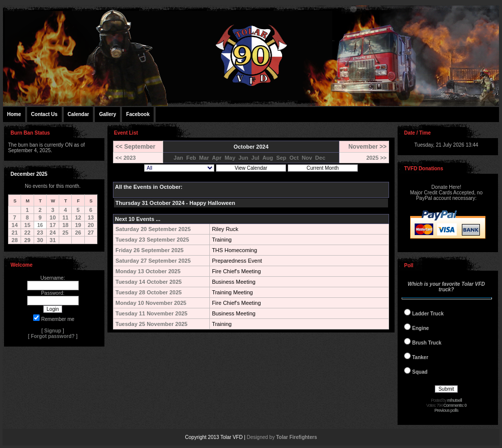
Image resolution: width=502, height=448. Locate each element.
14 (15, 225)
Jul (256, 158)
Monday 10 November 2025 (151, 303)
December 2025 (29, 174)
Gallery (107, 114)
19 (78, 225)
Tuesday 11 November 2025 (151, 313)
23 (40, 233)
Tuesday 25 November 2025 (151, 324)
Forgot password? (52, 336)
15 (27, 225)
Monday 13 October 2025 (148, 271)
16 (40, 225)
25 (65, 233)
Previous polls (446, 410)
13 (91, 217)
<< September (135, 147)
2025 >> (376, 158)
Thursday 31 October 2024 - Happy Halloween (175, 203)
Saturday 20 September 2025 (153, 229)
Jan (178, 158)
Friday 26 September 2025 (150, 250)
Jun (243, 158)
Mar (204, 158)
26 (78, 233)
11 (65, 217)
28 (15, 240)
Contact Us (44, 114)
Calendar (79, 114)
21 (15, 233)
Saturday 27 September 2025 (153, 261)
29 (27, 240)
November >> (367, 147)
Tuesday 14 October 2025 (149, 282)
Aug (268, 158)
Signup (53, 331)
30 (40, 240)
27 (91, 233)
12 (78, 217)
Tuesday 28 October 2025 (149, 292)
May (230, 158)
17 (53, 225)
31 (53, 240)
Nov (307, 158)
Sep (281, 158)
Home (14, 114)
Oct (294, 158)
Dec (320, 158)
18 (65, 225)
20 (91, 225)
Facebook (138, 114)
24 (53, 233)
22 (27, 233)
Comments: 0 (455, 405)
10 (53, 217)
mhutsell (455, 400)
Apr (217, 158)
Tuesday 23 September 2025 (152, 240)
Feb (191, 158)
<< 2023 (125, 158)
